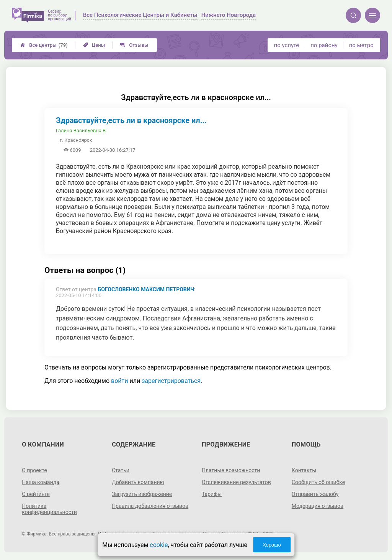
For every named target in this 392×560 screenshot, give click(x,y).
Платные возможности (231, 470)
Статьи (121, 470)
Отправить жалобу (315, 494)
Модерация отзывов (318, 506)
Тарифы (212, 494)
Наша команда (41, 482)
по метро (361, 45)
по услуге (287, 45)
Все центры (44, 45)
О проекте (34, 470)
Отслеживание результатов (236, 482)
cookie (159, 545)
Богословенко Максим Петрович (146, 289)
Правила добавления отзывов (150, 506)
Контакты (304, 470)
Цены (94, 45)
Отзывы (134, 45)
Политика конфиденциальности (49, 509)
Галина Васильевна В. (81, 131)
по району (324, 45)
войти (119, 381)
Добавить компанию (138, 482)
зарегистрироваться (171, 381)
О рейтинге (36, 494)
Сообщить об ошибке (318, 482)
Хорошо (272, 545)
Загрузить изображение (142, 494)
